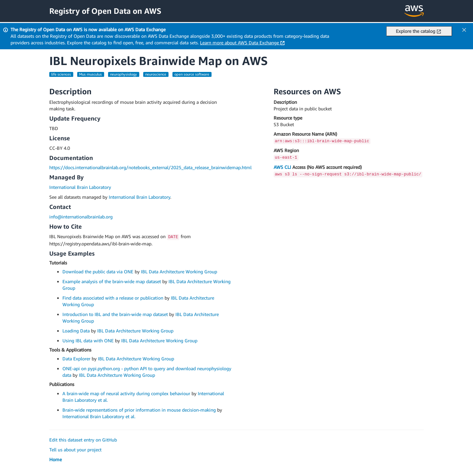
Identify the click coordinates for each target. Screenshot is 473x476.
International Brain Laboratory (80, 187)
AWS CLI (282, 167)
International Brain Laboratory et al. (99, 416)
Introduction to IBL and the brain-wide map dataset (115, 314)
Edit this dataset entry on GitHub (83, 440)
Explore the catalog (418, 31)
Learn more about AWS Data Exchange (242, 43)
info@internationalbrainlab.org (81, 217)
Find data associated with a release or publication (113, 298)
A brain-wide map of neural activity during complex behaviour (126, 393)
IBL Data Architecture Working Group (179, 272)
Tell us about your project (75, 450)
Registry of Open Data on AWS (105, 11)
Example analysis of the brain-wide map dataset (112, 281)
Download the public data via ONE (98, 272)
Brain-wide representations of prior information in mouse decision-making (139, 410)
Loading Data (76, 331)
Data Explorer (76, 359)
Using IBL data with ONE (88, 340)
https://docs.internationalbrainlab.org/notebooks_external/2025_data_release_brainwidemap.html (150, 167)
